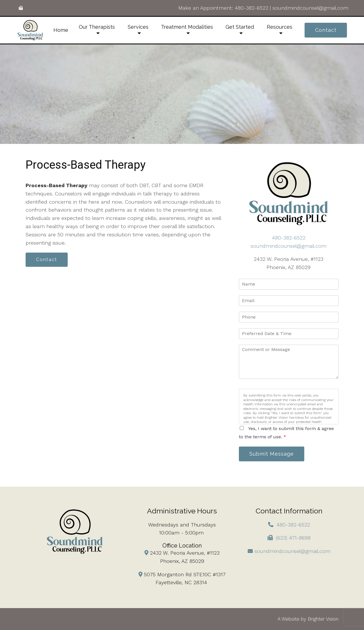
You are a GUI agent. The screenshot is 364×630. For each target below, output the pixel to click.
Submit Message (272, 454)
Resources (280, 27)
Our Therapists (97, 27)
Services (138, 27)
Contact (326, 30)
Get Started (240, 27)
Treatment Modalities (187, 27)
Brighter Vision (323, 619)
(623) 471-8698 (293, 538)
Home (61, 30)
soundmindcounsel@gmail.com (310, 8)
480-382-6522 (251, 8)
